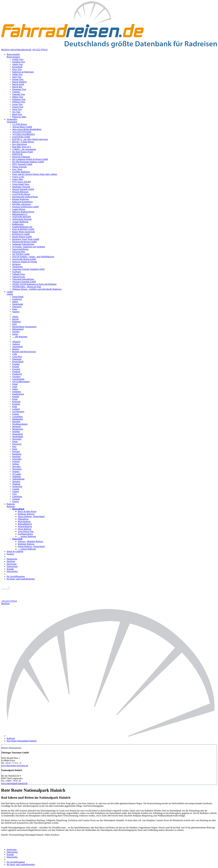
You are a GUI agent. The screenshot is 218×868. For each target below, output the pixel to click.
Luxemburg (17, 417)
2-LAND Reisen (20, 124)
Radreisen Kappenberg (22, 202)
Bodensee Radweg (26, 514)
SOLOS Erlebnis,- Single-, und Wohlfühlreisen (33, 257)
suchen (5, 588)
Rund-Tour (17, 114)
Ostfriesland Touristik (22, 219)
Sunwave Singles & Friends (25, 262)
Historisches (12, 571)
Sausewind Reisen (20, 249)
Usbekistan (17, 496)
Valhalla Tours (19, 274)
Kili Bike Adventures (22, 204)
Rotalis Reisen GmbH (22, 237)
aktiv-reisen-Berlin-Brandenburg (27, 129)
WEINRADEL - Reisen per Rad (27, 287)
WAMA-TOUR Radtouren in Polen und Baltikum (34, 284)
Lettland (16, 409)
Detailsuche (12, 559)
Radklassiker (18, 224)
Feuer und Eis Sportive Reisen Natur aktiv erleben (35, 174)
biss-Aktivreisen (20, 144)
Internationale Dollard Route (25, 197)
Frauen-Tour (18, 107)
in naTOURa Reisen (21, 194)
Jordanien (17, 392)
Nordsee (16, 332)
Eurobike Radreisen (21, 172)
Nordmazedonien (20, 424)
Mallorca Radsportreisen (23, 212)
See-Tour (16, 112)
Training (16, 92)
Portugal (16, 451)
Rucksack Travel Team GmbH (26, 239)
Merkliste (5, 50)
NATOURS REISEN (22, 217)
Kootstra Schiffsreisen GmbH (25, 207)
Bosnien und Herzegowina (24, 352)
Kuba (15, 407)
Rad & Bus (17, 87)
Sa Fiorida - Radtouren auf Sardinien (29, 247)
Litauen (16, 414)
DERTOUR (17, 154)
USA (14, 494)
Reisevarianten (13, 54)
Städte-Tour (17, 74)
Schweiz (16, 461)
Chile (15, 354)
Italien (15, 302)
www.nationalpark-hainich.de (14, 783)
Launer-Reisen (19, 209)
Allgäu (15, 317)
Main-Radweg (24, 521)
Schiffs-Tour (18, 59)
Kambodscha (18, 394)
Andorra (16, 344)
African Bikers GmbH (22, 127)
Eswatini (16, 369)
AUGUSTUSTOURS (22, 132)
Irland (15, 384)
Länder (10, 292)
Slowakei (16, 466)
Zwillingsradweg (25, 534)
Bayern (15, 319)
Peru (14, 446)
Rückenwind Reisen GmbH (24, 242)
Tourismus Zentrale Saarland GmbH (28, 269)
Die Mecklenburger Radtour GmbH (28, 162)
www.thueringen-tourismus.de (15, 766)
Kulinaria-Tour (19, 99)
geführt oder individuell (13, 591)
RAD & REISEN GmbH (23, 229)
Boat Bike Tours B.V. (22, 147)
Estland (16, 367)
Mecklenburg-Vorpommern (24, 327)
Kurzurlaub (17, 67)
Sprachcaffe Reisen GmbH (24, 259)
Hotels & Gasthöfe (15, 551)
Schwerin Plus (19, 252)
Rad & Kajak (18, 84)
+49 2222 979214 (40, 50)
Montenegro (18, 429)
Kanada (16, 397)
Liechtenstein (18, 412)
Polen (15, 309)
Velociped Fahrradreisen (23, 279)
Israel (15, 387)
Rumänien (17, 454)
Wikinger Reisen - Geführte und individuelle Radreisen (37, 289)
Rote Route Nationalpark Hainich (22, 741)
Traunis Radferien (20, 222)
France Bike (18, 179)
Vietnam (16, 499)
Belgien (16, 349)
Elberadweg (23, 519)
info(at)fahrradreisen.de (21, 50)
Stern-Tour (17, 109)
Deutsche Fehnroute (21, 157)
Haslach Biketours (20, 192)
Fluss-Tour (17, 69)
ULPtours (17, 272)
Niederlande (18, 304)
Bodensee (17, 322)
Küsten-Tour (18, 79)
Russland (16, 456)
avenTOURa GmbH (21, 137)
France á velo (18, 177)
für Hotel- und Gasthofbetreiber (21, 579)
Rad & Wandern (19, 82)
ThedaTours (18, 267)
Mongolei (17, 427)
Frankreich (17, 299)
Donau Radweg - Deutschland (31, 516)
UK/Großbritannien (21, 382)
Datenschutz (12, 566)
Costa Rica (17, 357)
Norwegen (17, 439)
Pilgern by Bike (19, 117)
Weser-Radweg (25, 529)
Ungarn (16, 491)
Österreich (17, 307)
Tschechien (17, 486)
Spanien (16, 312)
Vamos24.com (19, 277)
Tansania (16, 481)
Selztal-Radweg (25, 526)
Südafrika (17, 476)
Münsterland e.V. (20, 214)
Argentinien (18, 347)
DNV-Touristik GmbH (22, 164)
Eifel (14, 324)
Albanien (16, 342)
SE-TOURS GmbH (21, 254)
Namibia (16, 432)
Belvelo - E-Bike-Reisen (23, 142)
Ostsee (15, 334)
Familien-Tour (19, 62)
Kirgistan (16, 402)
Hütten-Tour (18, 97)
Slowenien (17, 469)
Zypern (15, 501)
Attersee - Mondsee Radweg (30, 541)
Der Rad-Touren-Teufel (23, 152)
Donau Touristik (19, 167)
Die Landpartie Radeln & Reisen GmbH (30, 159)
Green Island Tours (21, 184)
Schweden (17, 459)
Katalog (10, 554)
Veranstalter (12, 119)
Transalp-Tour (19, 94)
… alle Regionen (20, 337)
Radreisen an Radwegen (23, 72)
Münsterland (18, 329)
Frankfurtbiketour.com (22, 227)
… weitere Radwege (27, 536)
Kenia (15, 399)
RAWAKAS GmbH (21, 234)
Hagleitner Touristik (21, 187)
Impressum (12, 564)
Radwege (11, 504)
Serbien (16, 464)
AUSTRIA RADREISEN (23, 134)
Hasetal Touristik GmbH (23, 189)
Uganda (16, 489)
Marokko (16, 422)
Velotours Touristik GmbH (24, 282)
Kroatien (16, 404)
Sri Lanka (17, 474)
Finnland (16, 372)
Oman (15, 441)
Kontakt (10, 569)
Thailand (16, 484)
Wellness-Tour (19, 102)
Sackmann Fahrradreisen (23, 244)
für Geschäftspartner (16, 576)
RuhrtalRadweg (25, 524)
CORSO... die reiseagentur (24, 149)
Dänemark (17, 359)
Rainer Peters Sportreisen (24, 232)
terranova (16, 264)
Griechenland (18, 379)
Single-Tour (18, 64)
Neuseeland (17, 434)
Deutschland (18, 297)
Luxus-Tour (17, 104)
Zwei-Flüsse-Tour (26, 531)
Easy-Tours (17, 169)
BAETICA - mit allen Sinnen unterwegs (30, 139)
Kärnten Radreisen (21, 199)
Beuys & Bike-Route (27, 511)
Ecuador (16, 364)
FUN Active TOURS (22, 182)
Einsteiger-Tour (19, 89)
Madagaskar (18, 419)
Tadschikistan (18, 479)
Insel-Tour (17, 77)
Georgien (16, 377)
